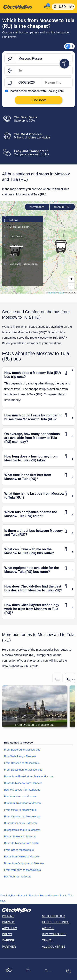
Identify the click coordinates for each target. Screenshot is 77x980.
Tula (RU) (62, 207)
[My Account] (46, 6)
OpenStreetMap (56, 293)
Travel (48, 940)
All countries (54, 947)
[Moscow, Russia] (44, 59)
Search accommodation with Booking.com (36, 91)
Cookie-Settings (56, 922)
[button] (61, 247)
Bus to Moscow (48, 895)
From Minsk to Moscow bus (20, 810)
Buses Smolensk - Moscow (20, 836)
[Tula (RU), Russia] (44, 71)
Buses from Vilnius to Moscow (22, 856)
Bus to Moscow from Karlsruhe (22, 790)
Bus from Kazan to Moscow (20, 796)
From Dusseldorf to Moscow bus (23, 770)
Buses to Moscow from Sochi (21, 843)
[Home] (21, 7)
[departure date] (29, 83)
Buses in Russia (28, 895)
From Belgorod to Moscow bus (22, 750)
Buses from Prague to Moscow (22, 830)
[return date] (57, 83)
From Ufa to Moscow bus (19, 850)
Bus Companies (54, 934)
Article (48, 928)
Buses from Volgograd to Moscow (24, 863)
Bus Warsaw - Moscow (18, 877)
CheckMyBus (8, 895)
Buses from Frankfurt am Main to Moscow (29, 776)
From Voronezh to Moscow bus (22, 870)
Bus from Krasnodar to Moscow (23, 803)
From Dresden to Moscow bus (22, 763)
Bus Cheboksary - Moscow (20, 756)
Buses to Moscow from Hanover (23, 783)
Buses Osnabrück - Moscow (21, 823)
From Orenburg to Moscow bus (22, 816)
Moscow (37, 207)
